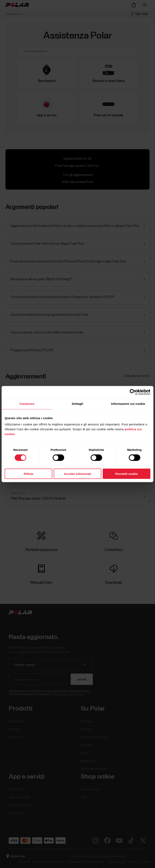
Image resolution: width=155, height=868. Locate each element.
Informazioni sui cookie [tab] (128, 404)
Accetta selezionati (77, 474)
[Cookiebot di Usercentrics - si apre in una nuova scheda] (133, 392)
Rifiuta (28, 474)
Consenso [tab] (27, 404)
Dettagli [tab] (77, 404)
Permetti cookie (127, 474)
